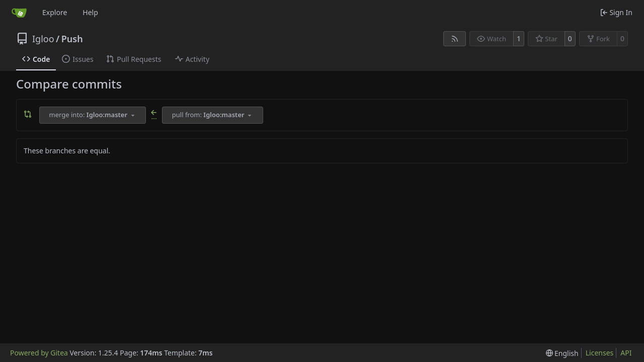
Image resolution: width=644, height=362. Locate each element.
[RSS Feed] (455, 39)
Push (72, 39)
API (626, 353)
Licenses (600, 353)
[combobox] (93, 115)
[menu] (562, 353)
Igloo (43, 39)
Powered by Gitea (39, 353)
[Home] (19, 13)
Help (90, 12)
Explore (55, 12)
